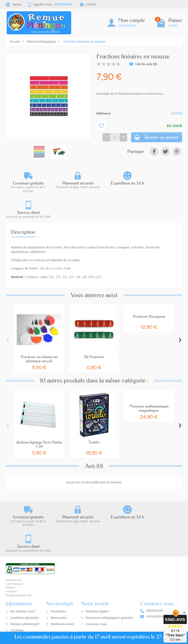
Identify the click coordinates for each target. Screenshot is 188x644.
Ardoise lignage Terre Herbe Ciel (39, 418)
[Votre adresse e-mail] (95, 610)
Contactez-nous (96, 573)
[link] (154, 152)
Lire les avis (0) (143, 64)
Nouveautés (59, 567)
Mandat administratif (25, 573)
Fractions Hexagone (149, 291)
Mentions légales (97, 561)
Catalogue (17, 580)
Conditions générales (24, 567)
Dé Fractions (94, 331)
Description (23, 206)
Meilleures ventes (63, 573)
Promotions (58, 561)
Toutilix (94, 416)
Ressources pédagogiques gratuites (109, 567)
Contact (88, 4)
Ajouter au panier (154, 138)
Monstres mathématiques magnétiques (149, 383)
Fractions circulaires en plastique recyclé (39, 333)
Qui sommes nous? (23, 561)
